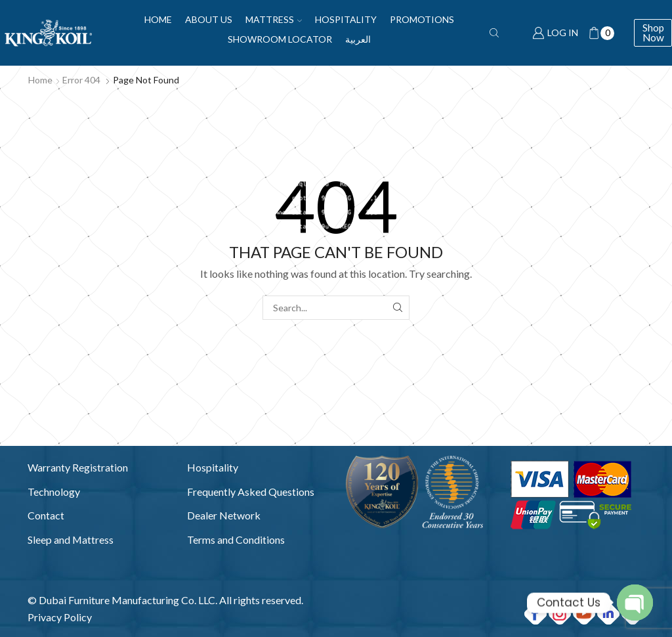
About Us (209, 19)
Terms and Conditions (236, 539)
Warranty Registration (78, 467)
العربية (358, 39)
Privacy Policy (60, 617)
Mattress (274, 19)
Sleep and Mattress (71, 539)
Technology (54, 492)
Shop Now (653, 33)
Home (158, 19)
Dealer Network (224, 515)
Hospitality (346, 19)
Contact (46, 515)
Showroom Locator (280, 39)
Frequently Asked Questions (251, 492)
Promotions (422, 19)
